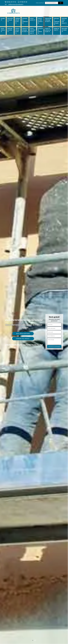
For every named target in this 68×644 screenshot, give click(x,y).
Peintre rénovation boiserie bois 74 (33, 31)
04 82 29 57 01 (11, 2)
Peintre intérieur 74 (3, 30)
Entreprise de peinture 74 (40, 31)
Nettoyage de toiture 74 (10, 30)
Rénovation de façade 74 (10, 20)
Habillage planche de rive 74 (18, 21)
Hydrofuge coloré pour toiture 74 (64, 21)
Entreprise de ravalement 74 (25, 21)
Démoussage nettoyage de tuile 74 (48, 20)
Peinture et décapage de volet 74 (25, 30)
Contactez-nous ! (23, 339)
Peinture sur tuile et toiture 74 (40, 21)
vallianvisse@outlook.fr (16, 4)
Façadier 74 (3, 19)
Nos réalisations (23, 334)
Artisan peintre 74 (33, 19)
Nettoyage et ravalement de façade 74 (57, 22)
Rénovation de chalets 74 (64, 30)
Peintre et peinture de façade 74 (48, 30)
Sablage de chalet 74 (56, 29)
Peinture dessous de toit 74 (17, 31)
